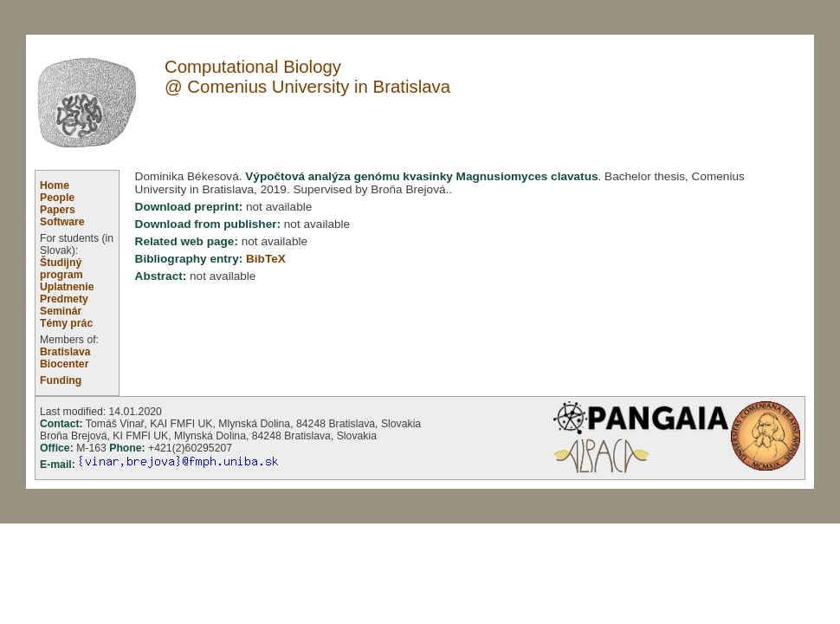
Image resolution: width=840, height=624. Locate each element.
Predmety (64, 299)
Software (62, 222)
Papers (58, 210)
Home (55, 185)
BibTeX (266, 259)
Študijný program (61, 269)
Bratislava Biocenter (65, 358)
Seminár (61, 311)
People (57, 198)
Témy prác (66, 323)
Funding (61, 380)
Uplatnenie (67, 287)
